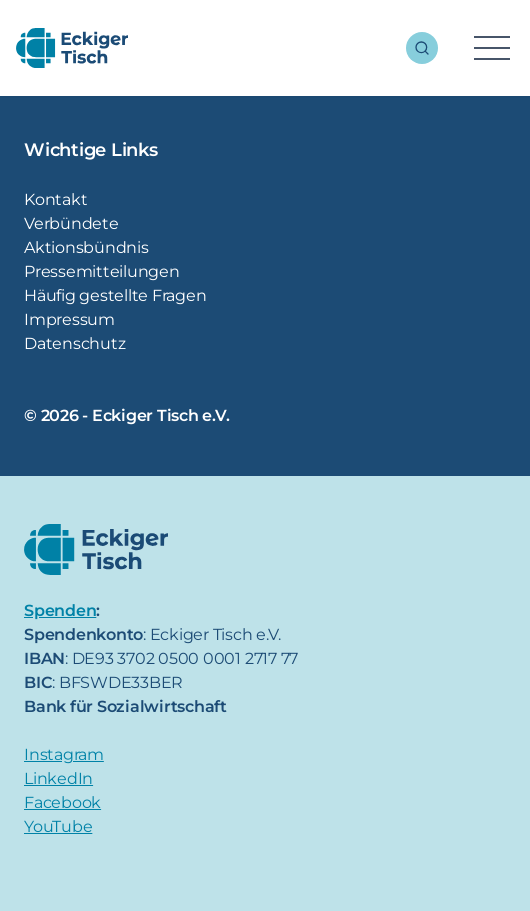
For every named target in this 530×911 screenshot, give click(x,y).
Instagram (64, 754)
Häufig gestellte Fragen (115, 295)
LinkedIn (58, 778)
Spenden (60, 610)
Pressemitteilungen (102, 271)
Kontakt (55, 199)
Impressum (69, 319)
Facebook (62, 802)
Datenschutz (74, 343)
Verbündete (71, 223)
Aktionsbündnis (86, 247)
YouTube (58, 826)
